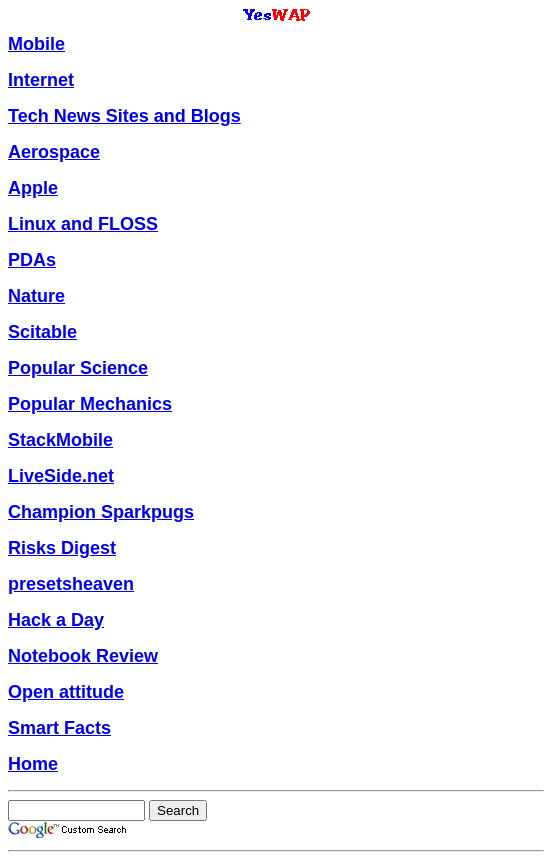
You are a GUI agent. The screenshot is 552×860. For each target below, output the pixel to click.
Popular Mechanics (90, 404)
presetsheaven (71, 584)
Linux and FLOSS (83, 224)
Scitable (42, 332)
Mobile (36, 44)
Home (33, 764)
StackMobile (60, 440)
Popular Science (78, 368)
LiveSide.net (61, 476)
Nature (36, 296)
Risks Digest (62, 548)
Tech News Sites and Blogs (124, 116)
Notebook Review (83, 656)
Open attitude (66, 692)
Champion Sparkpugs (101, 512)
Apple (33, 188)
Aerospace (54, 152)
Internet (41, 80)
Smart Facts (59, 728)
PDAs (32, 260)
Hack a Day (56, 620)
